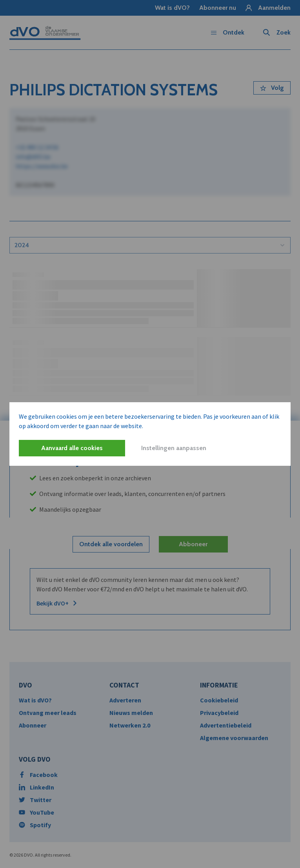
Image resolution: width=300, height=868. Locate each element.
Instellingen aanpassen (174, 448)
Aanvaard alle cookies (72, 448)
